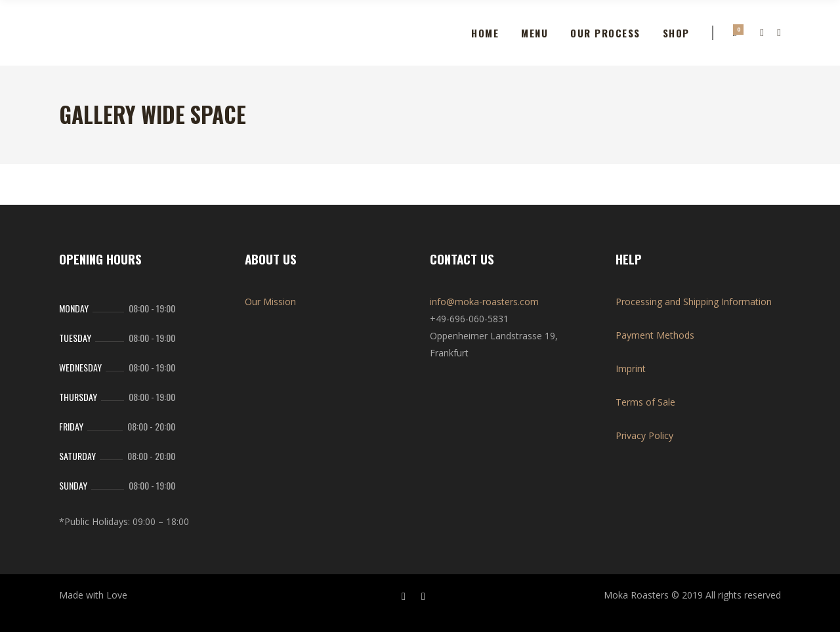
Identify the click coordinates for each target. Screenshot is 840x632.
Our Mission (270, 302)
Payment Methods (655, 335)
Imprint (631, 369)
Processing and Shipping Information (694, 302)
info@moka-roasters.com (484, 302)
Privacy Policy (644, 435)
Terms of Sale (645, 402)
